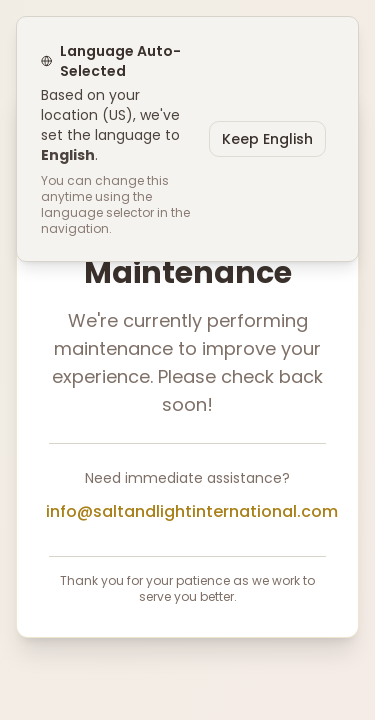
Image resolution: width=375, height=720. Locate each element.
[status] (187, 139)
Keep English (267, 139)
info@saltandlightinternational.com (192, 511)
